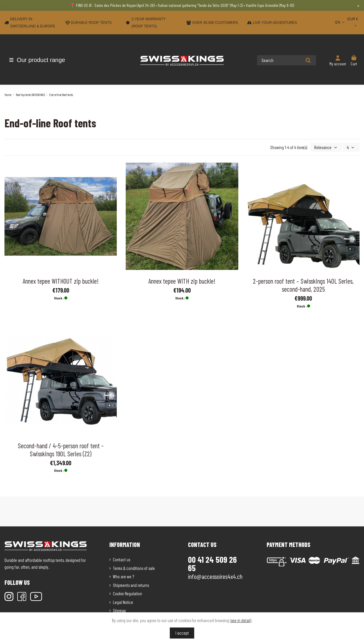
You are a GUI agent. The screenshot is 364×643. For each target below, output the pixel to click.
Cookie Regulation (127, 593)
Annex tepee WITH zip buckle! (182, 280)
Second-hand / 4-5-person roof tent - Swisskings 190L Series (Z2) (61, 449)
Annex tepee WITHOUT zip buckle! (61, 280)
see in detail (241, 620)
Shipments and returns (131, 585)
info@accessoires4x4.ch (215, 576)
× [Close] (358, 5)
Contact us (122, 559)
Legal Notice (123, 602)
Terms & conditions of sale (134, 568)
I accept (182, 633)
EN (340, 22)
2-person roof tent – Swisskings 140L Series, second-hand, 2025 (303, 284)
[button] (39, 60)
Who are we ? (123, 576)
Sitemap (119, 610)
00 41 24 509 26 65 (212, 563)
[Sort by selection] (328, 147)
